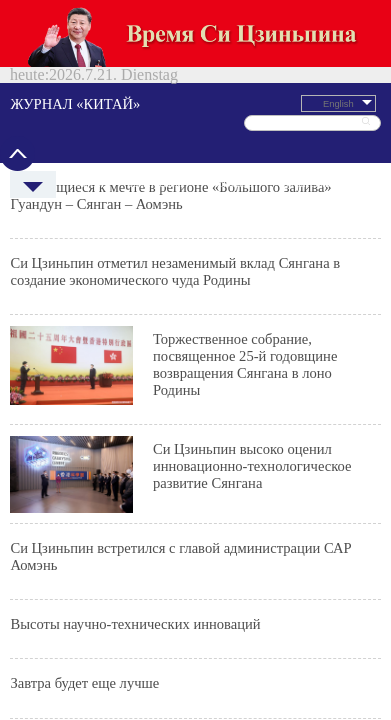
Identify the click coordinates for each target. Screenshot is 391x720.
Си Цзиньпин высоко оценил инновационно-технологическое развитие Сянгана (223, 196)
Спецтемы (304, 90)
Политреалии (107, 90)
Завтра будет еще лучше (162, 295)
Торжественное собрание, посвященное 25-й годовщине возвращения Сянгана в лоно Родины (220, 152)
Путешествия (188, 90)
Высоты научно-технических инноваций (177, 266)
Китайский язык (347, 90)
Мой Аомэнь (151, 324)
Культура (228, 90)
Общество (266, 90)
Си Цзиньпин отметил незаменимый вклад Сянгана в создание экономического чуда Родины (189, 113)
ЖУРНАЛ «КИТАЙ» (159, 37)
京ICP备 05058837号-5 (158, 566)
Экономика (148, 90)
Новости (67, 90)
